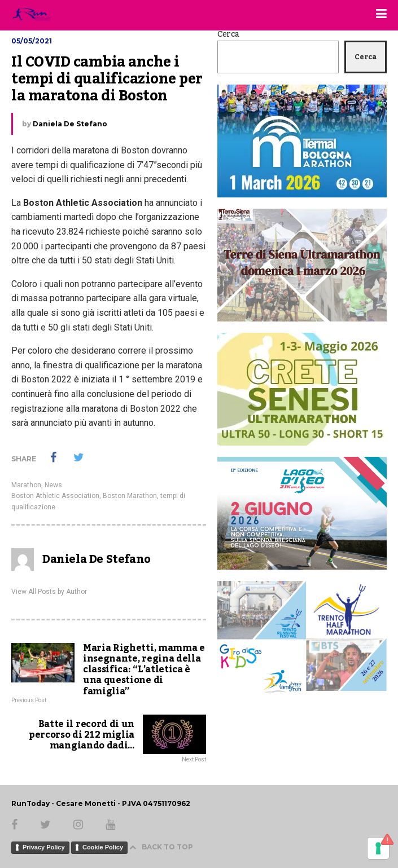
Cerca (228, 34)
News (53, 485)
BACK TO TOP (161, 847)
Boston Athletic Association (55, 496)
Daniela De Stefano (70, 124)
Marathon (26, 485)
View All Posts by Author (49, 592)
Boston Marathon (130, 496)
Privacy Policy (44, 847)
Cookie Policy (103, 847)
